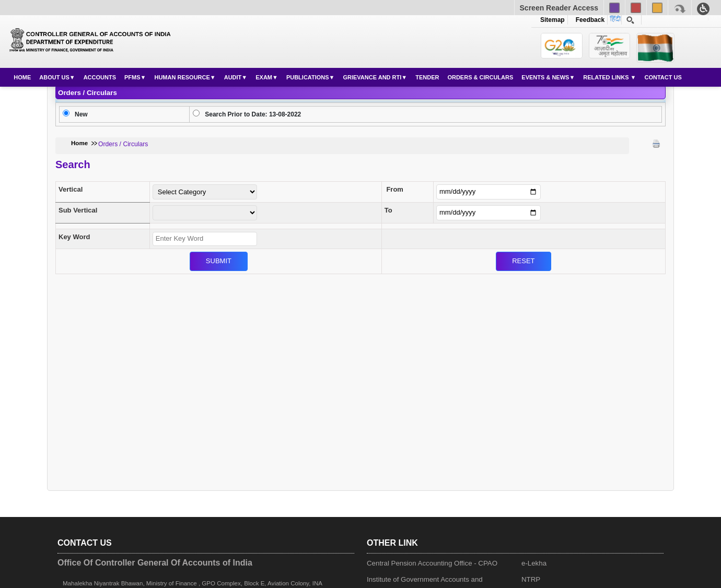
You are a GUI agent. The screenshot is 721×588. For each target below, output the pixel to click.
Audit (233, 77)
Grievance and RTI (372, 77)
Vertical (71, 189)
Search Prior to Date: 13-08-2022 (253, 114)
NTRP (531, 579)
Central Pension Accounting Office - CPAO (432, 563)
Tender (427, 77)
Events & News (545, 77)
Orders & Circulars (480, 77)
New (81, 114)
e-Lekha (534, 563)
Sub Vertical (78, 210)
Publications (308, 77)
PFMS (132, 77)
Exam (264, 77)
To (388, 210)
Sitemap (553, 20)
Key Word (74, 237)
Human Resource (182, 77)
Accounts (100, 77)
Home (22, 77)
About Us (54, 77)
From (395, 189)
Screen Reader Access (559, 8)
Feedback (588, 20)
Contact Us (663, 77)
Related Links (607, 77)
